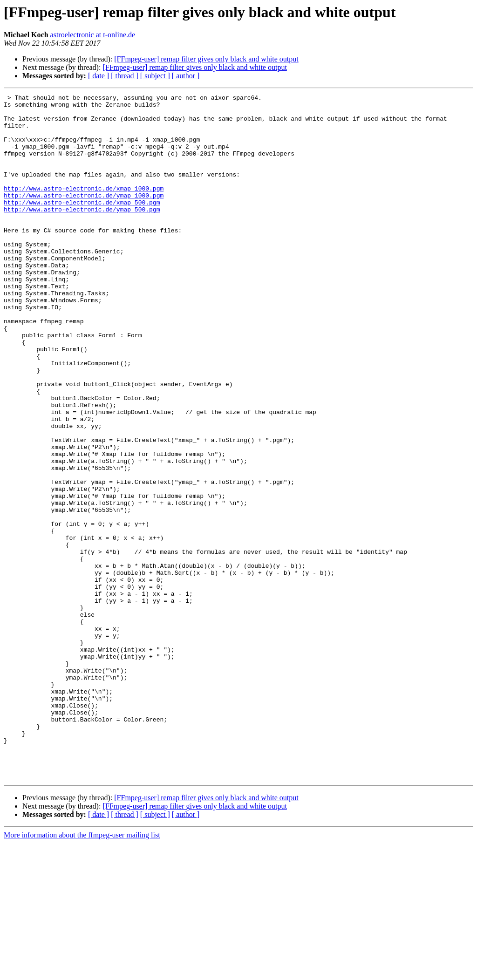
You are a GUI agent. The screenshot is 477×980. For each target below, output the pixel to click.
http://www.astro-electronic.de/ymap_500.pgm (82, 233)
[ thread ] (125, 76)
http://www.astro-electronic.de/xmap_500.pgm (82, 225)
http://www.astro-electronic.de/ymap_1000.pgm (84, 216)
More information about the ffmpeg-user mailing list (82, 972)
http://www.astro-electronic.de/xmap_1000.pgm (84, 208)
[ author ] (186, 76)
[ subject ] (155, 76)
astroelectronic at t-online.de (93, 35)
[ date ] (99, 76)
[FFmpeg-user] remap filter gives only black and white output (206, 59)
